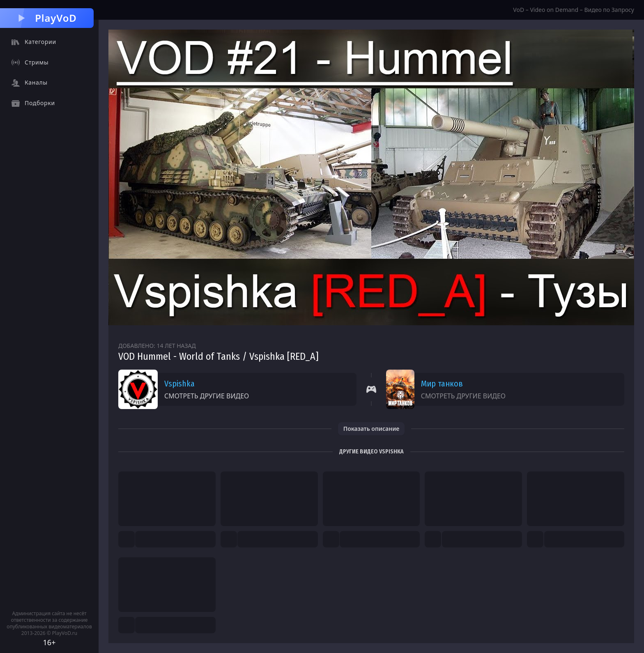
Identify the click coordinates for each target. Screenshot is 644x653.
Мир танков (442, 384)
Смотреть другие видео (207, 396)
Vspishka (179, 384)
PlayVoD (47, 18)
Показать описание (371, 429)
